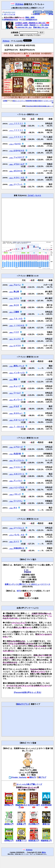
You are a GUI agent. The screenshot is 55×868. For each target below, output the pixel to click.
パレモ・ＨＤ (19, 535)
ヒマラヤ (17, 346)
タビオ (16, 305)
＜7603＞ (11, 528)
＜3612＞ (11, 393)
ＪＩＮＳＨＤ (19, 325)
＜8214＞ (11, 178)
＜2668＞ (11, 306)
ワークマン (18, 501)
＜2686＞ (11, 185)
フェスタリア (19, 157)
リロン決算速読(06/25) (28, 20)
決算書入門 (21, 824)
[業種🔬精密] (30, 17)
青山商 (16, 292)
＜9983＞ (11, 468)
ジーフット (18, 184)
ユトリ (16, 541)
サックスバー (19, 460)
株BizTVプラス (23, 704)
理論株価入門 (46, 841)
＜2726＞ (11, 144)
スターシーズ (19, 420)
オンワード (18, 400)
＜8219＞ (11, 292)
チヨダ (16, 406)
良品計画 (17, 454)
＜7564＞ (11, 501)
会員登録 (38, 12)
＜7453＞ (11, 454)
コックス (17, 339)
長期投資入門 (34, 841)
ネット (49, 101)
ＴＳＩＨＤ (18, 319)
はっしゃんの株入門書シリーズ (27, 784)
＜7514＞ (11, 346)
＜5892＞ (11, 542)
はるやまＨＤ (19, 151)
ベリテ (16, 332)
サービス (44, 101)
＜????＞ (11, 124)
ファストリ (18, 467)
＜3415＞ (11, 427)
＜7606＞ (11, 447)
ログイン (48, 12)
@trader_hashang (18, 777)
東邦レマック (19, 366)
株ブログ (41, 777)
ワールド (17, 393)
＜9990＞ (11, 461)
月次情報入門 (34, 824)
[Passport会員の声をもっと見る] (27, 692)
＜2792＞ (11, 488)
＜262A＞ (11, 373)
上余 (48, 106)
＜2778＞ (11, 535)
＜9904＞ (11, 333)
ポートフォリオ (9, 14)
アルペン (17, 285)
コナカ (16, 298)
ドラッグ (23, 101)
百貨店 (39, 101)
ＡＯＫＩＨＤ (19, 178)
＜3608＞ (11, 319)
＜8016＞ (11, 400)
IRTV (19, 591)
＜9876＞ (11, 339)
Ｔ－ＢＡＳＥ (19, 427)
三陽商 (16, 312)
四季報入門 (9, 805)
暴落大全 (46, 824)
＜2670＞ (11, 474)
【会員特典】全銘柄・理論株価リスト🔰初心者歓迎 (32, 25)
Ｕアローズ (18, 447)
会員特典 (35, 14)
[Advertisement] (21, 220)
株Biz (44, 852)
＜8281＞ (11, 171)
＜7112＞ (11, 387)
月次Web (19, 4)
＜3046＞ (11, 326)
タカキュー (18, 413)
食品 (14, 101)
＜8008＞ (11, 165)
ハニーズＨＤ (19, 487)
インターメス (19, 373)
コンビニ (18, 101)
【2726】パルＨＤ (34, 195)
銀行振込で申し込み (41, 27)
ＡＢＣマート (19, 474)
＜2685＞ (11, 481)
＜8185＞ (11, 407)
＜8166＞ (11, 414)
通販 (36, 101)
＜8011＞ (11, 312)
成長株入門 (9, 824)
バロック (17, 494)
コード (51, 106)
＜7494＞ (11, 299)
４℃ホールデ (19, 164)
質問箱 (50, 14)
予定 (27, 106)
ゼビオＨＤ (18, 171)
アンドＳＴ (18, 481)
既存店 (36, 106)
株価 (45, 106)
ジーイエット (19, 528)
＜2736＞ (11, 158)
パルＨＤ (17, 144)
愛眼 (15, 379)
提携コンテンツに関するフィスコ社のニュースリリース (27, 584)
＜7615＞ (11, 549)
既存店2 (41, 106)
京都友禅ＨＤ (19, 548)
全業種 (5, 101)
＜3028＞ (11, 285)
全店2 (33, 106)
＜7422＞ (11, 366)
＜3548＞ (11, 495)
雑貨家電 (29, 101)
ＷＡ (15, 508)
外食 (33, 101)
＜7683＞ (11, 508)
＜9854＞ (11, 380)
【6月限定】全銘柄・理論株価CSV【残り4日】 (30, 23)
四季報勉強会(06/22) (10, 20)
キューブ (17, 386)
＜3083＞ (11, 420)
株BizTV (32, 777)
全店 (29, 106)
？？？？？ (18, 124)
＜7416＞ (11, 151)
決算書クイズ (21, 841)
